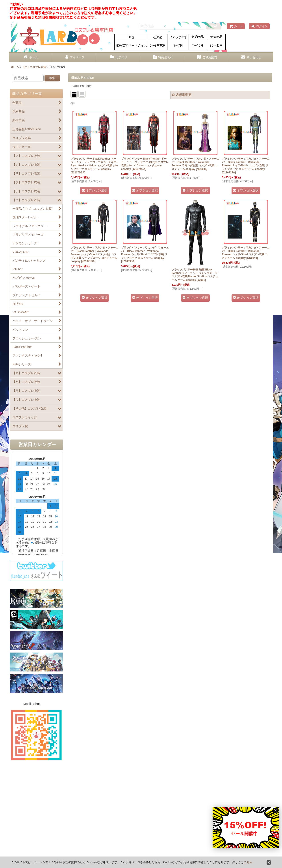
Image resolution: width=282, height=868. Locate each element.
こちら (248, 862)
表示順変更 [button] (182, 95)
